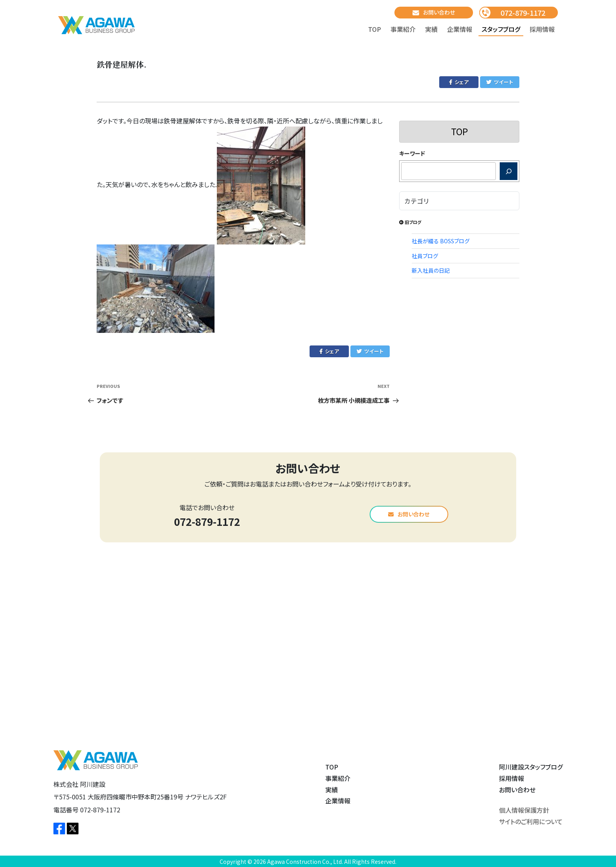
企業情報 (460, 29)
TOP (375, 29)
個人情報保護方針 (524, 810)
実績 (431, 29)
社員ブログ (425, 256)
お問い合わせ (434, 12)
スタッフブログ (501, 29)
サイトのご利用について (531, 821)
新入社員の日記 (431, 270)
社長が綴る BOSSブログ (441, 241)
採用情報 (542, 29)
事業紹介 (403, 29)
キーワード (412, 153)
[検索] (509, 171)
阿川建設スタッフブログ (531, 767)
